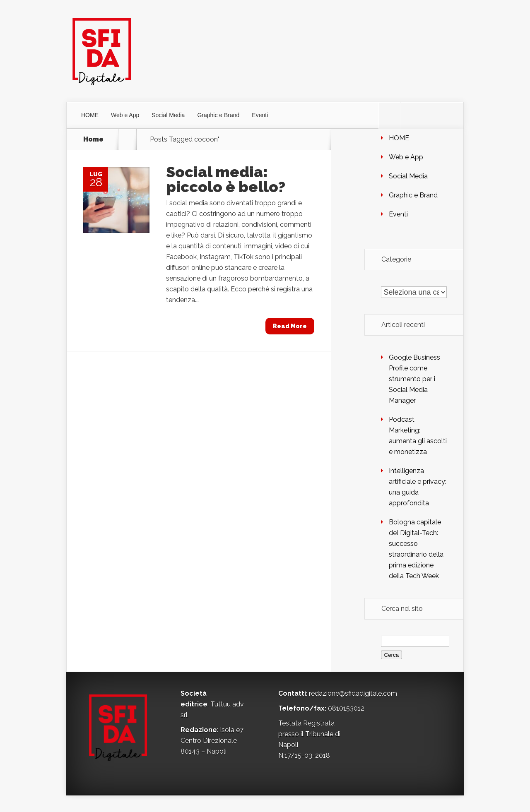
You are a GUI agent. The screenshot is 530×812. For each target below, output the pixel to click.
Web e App (125, 115)
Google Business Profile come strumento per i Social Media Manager (414, 379)
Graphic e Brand (218, 115)
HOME (90, 115)
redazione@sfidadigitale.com (353, 693)
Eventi (260, 115)
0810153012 (346, 708)
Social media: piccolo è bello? (226, 179)
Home (93, 139)
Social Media (168, 115)
